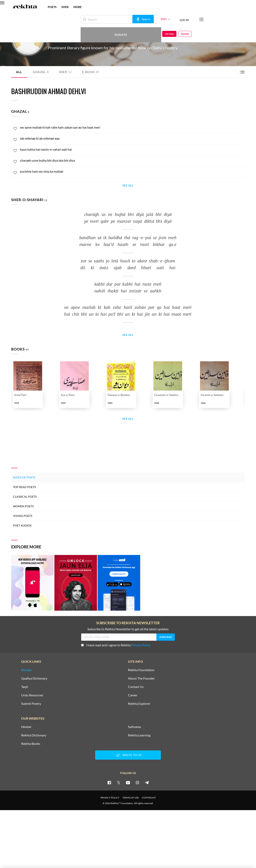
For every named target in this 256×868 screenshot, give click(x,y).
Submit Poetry (31, 704)
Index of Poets (24, 477)
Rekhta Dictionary (34, 735)
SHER (65, 7)
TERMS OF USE (131, 798)
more (77, 7)
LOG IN (171, 19)
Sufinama (134, 727)
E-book (92, 72)
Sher (66, 72)
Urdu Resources (32, 695)
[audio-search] (130, 19)
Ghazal (41, 72)
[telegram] (147, 782)
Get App (230, 19)
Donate (209, 19)
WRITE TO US (128, 755)
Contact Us (136, 687)
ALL (19, 72)
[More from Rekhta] (188, 19)
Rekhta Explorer (139, 704)
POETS (52, 7)
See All (128, 186)
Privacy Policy (141, 645)
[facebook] (109, 782)
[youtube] (128, 782)
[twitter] (119, 782)
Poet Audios (22, 525)
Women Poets (23, 506)
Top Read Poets (24, 487)
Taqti (25, 687)
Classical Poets (25, 497)
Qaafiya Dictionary (34, 678)
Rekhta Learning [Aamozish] (139, 735)
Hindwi (26, 727)
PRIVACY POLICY (110, 798)
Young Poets (23, 516)
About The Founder (141, 678)
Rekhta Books (31, 744)
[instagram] (137, 782)
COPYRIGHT (149, 798)
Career (133, 695)
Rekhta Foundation (141, 670)
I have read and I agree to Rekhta (116, 645)
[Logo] (25, 7)
